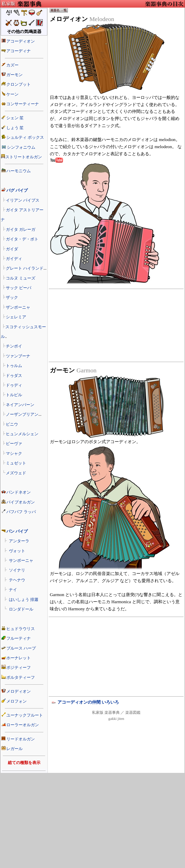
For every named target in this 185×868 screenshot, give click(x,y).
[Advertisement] (84, 341)
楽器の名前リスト (24, 388)
